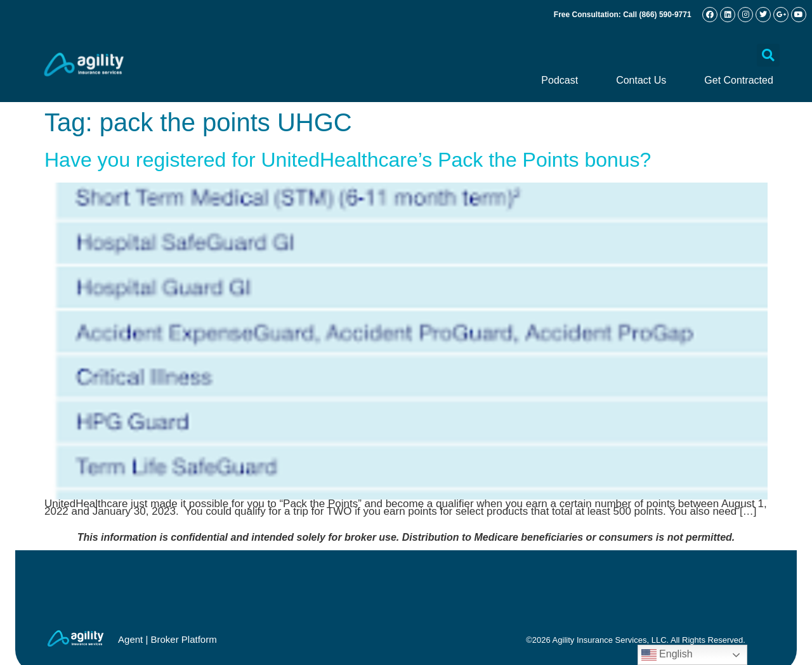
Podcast (560, 80)
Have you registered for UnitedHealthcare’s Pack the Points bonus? (348, 160)
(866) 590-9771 (665, 15)
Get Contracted (739, 80)
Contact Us (641, 80)
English (667, 655)
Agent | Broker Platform (167, 639)
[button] (768, 55)
